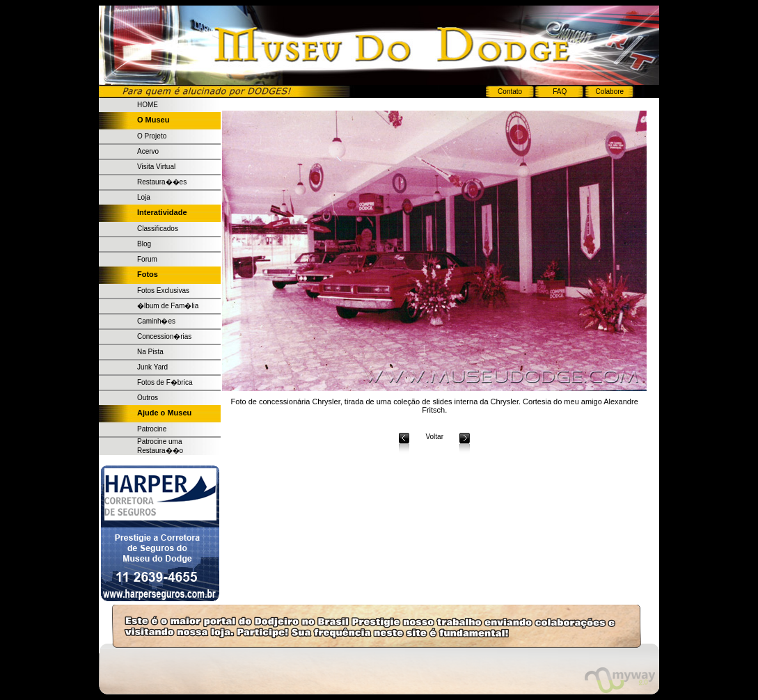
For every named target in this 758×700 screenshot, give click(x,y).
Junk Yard (152, 367)
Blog (144, 244)
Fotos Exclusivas (163, 291)
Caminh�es (156, 321)
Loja (144, 197)
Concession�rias (164, 336)
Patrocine (152, 429)
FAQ (560, 92)
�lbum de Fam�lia (168, 306)
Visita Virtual (156, 167)
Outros (148, 398)
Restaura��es (162, 182)
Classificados (158, 229)
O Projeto (152, 136)
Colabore (610, 92)
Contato (510, 92)
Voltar (434, 437)
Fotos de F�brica (165, 382)
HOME (148, 105)
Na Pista (150, 352)
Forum (147, 259)
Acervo (148, 151)
